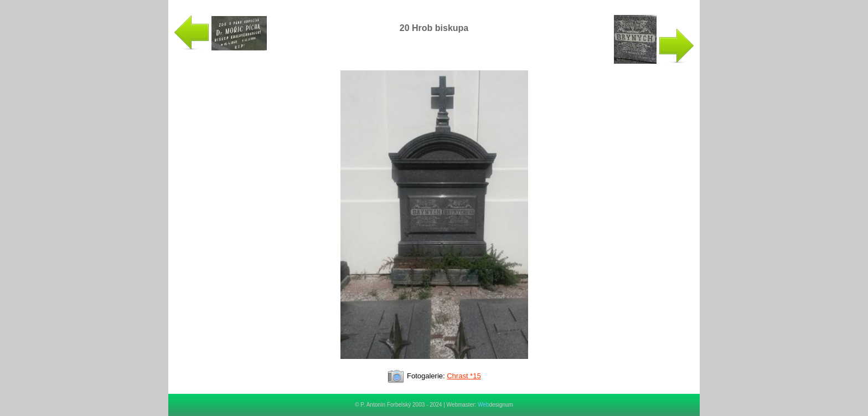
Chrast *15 (464, 376)
